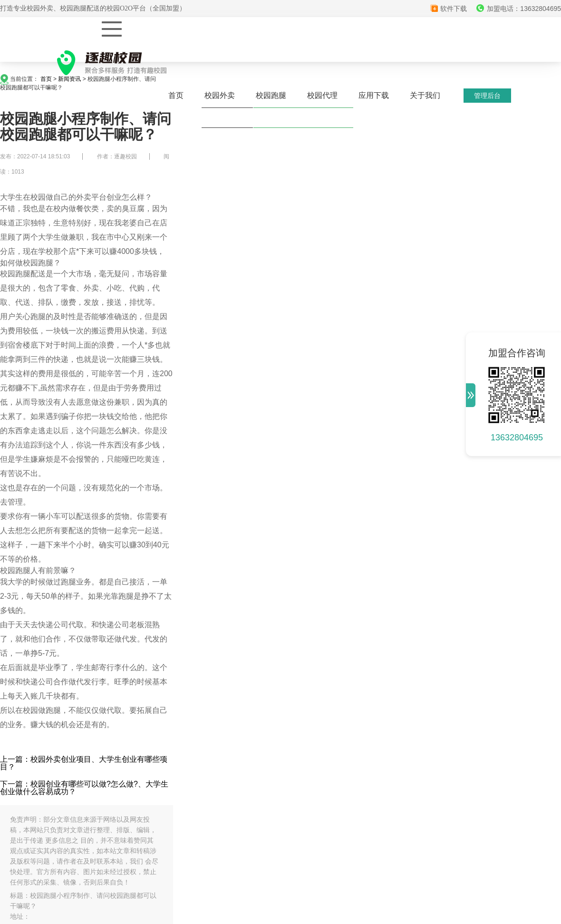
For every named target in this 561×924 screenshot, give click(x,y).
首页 (176, 95)
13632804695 (517, 438)
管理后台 (487, 96)
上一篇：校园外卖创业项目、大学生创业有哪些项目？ (84, 763)
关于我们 (425, 95)
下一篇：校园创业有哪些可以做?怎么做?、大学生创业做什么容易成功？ (84, 788)
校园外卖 (220, 95)
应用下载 (374, 95)
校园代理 (322, 95)
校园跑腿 (271, 95)
